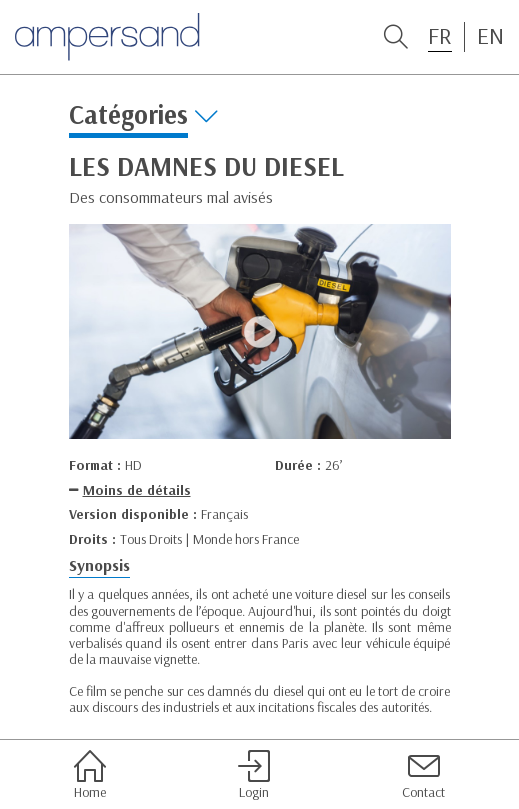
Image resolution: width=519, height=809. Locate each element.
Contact (423, 775)
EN (490, 36)
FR (440, 36)
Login (254, 775)
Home (90, 775)
